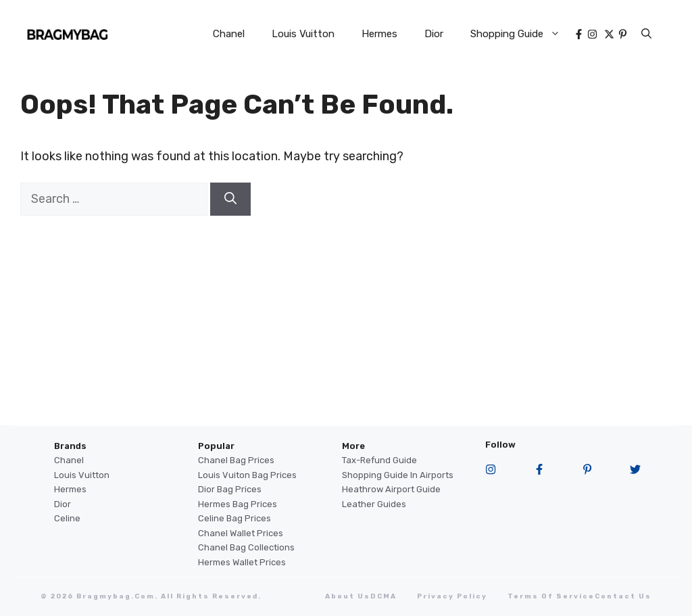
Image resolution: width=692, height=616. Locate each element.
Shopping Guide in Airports (398, 475)
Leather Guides (374, 504)
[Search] (230, 199)
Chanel (229, 34)
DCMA (384, 596)
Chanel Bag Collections (246, 547)
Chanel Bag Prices (236, 460)
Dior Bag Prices (230, 489)
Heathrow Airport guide (391, 489)
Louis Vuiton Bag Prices (247, 475)
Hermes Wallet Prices (242, 562)
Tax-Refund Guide (379, 460)
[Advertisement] (346, 331)
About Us (348, 596)
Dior (434, 34)
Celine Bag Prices (234, 518)
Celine (67, 518)
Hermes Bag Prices (238, 504)
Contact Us (623, 596)
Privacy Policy (452, 596)
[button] (646, 34)
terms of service (551, 596)
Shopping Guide (522, 34)
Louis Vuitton (303, 34)
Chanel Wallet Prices (241, 533)
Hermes (379, 34)
